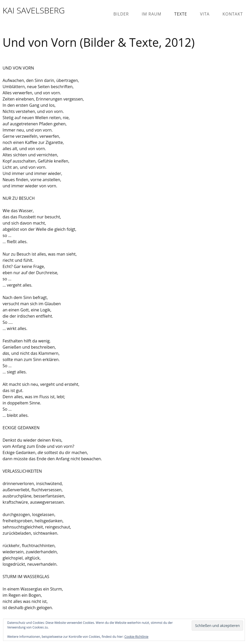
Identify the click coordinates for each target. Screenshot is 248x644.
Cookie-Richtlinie (137, 637)
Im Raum (152, 14)
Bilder (121, 14)
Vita (205, 14)
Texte (181, 14)
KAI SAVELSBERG (34, 10)
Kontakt (233, 14)
